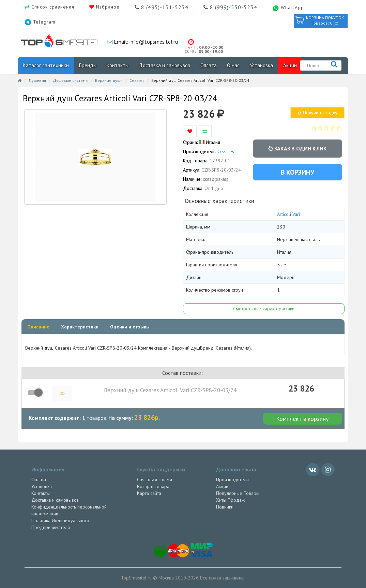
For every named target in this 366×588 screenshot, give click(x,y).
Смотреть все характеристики (264, 309)
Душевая (37, 80)
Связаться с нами (155, 480)
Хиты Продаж (230, 500)
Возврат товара (153, 486)
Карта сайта (149, 493)
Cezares (137, 80)
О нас (233, 65)
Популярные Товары (238, 493)
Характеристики (80, 327)
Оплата (209, 65)
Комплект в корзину (302, 419)
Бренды (88, 65)
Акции (290, 65)
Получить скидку (317, 113)
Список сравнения (52, 7)
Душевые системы (71, 80)
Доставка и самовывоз (164, 65)
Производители (232, 480)
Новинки (225, 507)
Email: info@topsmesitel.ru (145, 42)
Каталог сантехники (46, 65)
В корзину (298, 172)
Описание (38, 327)
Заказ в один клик (298, 148)
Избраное (107, 7)
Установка (261, 65)
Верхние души (109, 80)
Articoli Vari (288, 214)
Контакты (118, 65)
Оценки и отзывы (130, 327)
